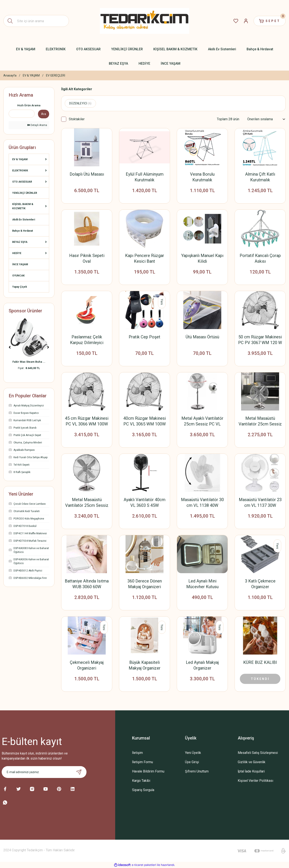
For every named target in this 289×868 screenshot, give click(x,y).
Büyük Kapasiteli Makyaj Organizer (145, 665)
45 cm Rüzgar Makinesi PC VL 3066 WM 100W (87, 421)
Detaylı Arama (37, 125)
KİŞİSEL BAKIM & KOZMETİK (23, 206)
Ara (44, 114)
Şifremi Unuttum (197, 771)
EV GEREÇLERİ (56, 75)
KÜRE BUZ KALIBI (260, 662)
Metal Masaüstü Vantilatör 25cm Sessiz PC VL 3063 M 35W (260, 421)
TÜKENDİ (260, 679)
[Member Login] (246, 21)
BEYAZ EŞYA (20, 242)
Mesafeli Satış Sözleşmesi (258, 753)
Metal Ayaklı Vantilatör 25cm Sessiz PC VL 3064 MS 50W (202, 421)
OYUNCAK (18, 276)
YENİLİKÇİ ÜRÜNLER (25, 193)
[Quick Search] (22, 114)
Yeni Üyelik (193, 753)
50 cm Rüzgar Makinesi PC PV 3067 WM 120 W (260, 340)
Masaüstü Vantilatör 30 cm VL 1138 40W (202, 502)
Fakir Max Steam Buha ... (29, 362)
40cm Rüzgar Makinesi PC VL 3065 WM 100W (145, 421)
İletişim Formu (142, 762)
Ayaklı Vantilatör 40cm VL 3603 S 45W (144, 502)
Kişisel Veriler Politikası (255, 781)
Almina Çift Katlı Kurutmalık (260, 177)
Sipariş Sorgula (143, 790)
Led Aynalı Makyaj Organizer (202, 665)
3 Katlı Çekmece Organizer (260, 584)
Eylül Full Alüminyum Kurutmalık (145, 177)
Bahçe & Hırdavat (23, 231)
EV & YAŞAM (20, 159)
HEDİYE (17, 253)
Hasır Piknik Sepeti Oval (87, 258)
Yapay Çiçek (20, 287)
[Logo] (145, 21)
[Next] (48, 347)
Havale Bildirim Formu (148, 771)
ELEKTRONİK (20, 171)
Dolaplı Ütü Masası (87, 174)
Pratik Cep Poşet (144, 337)
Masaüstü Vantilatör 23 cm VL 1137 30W (260, 502)
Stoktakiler (77, 119)
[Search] (36, 21)
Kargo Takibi (141, 781)
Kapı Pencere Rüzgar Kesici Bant (145, 258)
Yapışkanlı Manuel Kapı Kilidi (202, 258)
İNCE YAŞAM (20, 264)
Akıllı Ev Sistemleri (24, 220)
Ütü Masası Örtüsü (202, 337)
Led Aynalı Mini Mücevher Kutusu (202, 584)
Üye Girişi (192, 762)
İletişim (137, 753)
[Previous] (10, 347)
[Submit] (79, 772)
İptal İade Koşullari (251, 771)
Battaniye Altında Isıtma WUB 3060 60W (87, 584)
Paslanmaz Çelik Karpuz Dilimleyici (87, 340)
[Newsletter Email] (44, 772)
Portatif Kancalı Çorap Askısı (260, 258)
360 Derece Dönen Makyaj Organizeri (145, 584)
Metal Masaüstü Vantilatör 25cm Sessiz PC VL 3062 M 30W (87, 503)
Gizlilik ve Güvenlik (252, 762)
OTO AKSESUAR (22, 182)
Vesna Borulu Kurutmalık (202, 177)
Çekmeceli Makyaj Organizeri (87, 665)
